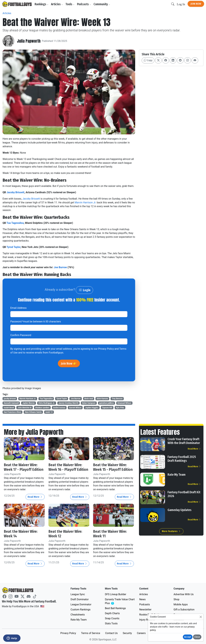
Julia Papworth (29, 41)
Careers (141, 633)
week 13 (49, 412)
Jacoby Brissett (15, 192)
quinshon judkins (107, 403)
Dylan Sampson (89, 403)
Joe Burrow (60, 267)
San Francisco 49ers (13, 412)
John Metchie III (25, 408)
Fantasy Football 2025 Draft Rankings (182, 459)
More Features (171, 531)
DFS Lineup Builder (115, 594)
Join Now (196, 4)
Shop (176, 599)
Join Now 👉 (69, 363)
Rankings (42, 4)
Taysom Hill (107, 408)
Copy (148, 60)
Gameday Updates (179, 510)
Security (127, 633)
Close (197, 637)
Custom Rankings (80, 610)
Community (102, 4)
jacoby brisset (10, 399)
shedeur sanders (42, 408)
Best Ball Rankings (115, 608)
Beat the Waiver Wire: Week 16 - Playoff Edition (68, 467)
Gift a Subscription (184, 610)
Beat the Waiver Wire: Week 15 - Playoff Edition (113, 467)
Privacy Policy (106, 349)
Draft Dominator (80, 599)
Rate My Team (177, 475)
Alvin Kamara (102, 399)
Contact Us (111, 633)
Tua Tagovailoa (15, 223)
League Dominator (81, 604)
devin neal (89, 399)
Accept (188, 637)
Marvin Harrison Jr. (86, 202)
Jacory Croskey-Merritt (68, 403)
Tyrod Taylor (14, 247)
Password (36, 322)
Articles (57, 4)
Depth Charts (112, 613)
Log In (181, 4)
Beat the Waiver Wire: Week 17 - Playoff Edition (24, 467)
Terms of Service (91, 633)
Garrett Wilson (75, 408)
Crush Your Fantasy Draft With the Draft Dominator (184, 441)
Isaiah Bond (9, 408)
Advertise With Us (184, 594)
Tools (70, 4)
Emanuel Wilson (124, 403)
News (142, 599)
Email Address (18, 308)
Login (84, 290)
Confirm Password (21, 335)
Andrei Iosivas (59, 408)
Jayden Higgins (92, 408)
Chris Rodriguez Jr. (47, 403)
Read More (35, 497)
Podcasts (84, 4)
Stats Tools (111, 623)
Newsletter (145, 610)
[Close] (201, 617)
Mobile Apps (181, 604)
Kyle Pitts (120, 408)
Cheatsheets (78, 615)
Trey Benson (117, 399)
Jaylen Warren (29, 403)
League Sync (78, 594)
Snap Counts (112, 618)
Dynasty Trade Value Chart (120, 601)
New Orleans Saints (33, 412)
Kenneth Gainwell (11, 403)
